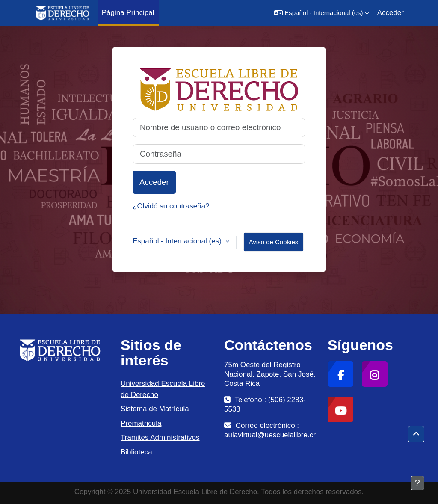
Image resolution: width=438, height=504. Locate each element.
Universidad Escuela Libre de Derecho (163, 389)
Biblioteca (136, 452)
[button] (321, 13)
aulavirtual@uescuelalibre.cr (270, 435)
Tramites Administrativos (160, 437)
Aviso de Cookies (274, 242)
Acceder (391, 13)
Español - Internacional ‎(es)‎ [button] (178, 241)
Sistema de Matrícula (155, 409)
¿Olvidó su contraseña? (171, 206)
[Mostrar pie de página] (417, 483)
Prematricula (141, 423)
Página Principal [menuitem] (128, 13)
